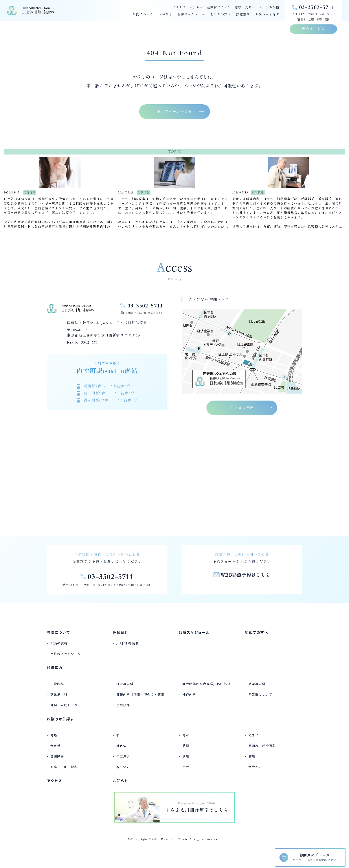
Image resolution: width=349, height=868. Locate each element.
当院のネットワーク (66, 654)
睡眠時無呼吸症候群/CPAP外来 (207, 684)
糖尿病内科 (59, 694)
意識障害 (57, 756)
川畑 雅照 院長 (128, 643)
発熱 (54, 735)
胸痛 (252, 756)
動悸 (186, 746)
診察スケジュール (194, 632)
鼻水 (186, 735)
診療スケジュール (191, 14)
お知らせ (197, 7)
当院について (143, 14)
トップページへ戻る (174, 112)
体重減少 (123, 756)
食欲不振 (255, 767)
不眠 (186, 767)
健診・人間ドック (248, 7)
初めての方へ (221, 14)
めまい (254, 735)
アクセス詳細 (242, 408)
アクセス (179, 7)
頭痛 (186, 756)
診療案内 (243, 14)
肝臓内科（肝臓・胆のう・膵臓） (142, 694)
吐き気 (122, 746)
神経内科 (189, 694)
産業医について (219, 7)
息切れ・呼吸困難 (262, 746)
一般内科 (57, 684)
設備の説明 (59, 643)
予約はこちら (313, 29)
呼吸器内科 (125, 684)
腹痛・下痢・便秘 (64, 767)
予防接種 (272, 7)
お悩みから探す (267, 14)
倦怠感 (56, 746)
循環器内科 (257, 684)
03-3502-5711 (145, 306)
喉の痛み (123, 767)
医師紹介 (165, 14)
